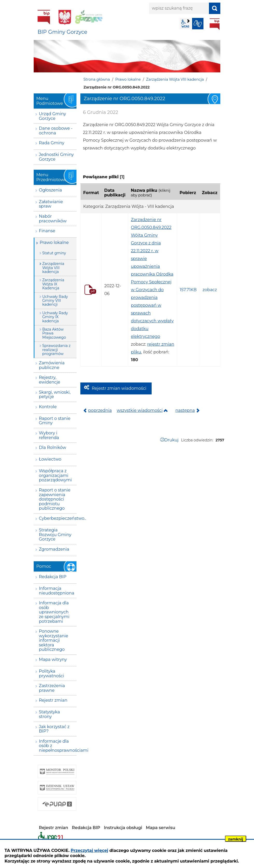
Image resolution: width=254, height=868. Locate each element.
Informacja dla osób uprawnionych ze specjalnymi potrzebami (54, 612)
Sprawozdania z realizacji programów (56, 350)
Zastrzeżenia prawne (52, 688)
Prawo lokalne (128, 79)
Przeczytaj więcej (90, 850)
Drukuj (171, 440)
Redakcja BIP (53, 577)
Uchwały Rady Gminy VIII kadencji (55, 301)
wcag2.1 (185, 24)
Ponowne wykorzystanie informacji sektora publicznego (54, 640)
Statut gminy (54, 253)
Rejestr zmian (53, 700)
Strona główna (97, 79)
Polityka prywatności (51, 674)
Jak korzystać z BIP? (54, 729)
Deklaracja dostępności (51, 837)
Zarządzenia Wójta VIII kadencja (175, 79)
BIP (215, 24)
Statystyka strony (49, 714)
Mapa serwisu (161, 828)
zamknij (236, 839)
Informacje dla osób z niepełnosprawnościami (58, 746)
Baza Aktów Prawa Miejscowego (54, 333)
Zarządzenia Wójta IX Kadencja (53, 284)
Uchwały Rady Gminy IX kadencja (55, 317)
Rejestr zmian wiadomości (119, 388)
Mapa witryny (53, 659)
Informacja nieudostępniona (57, 591)
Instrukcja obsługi (123, 828)
